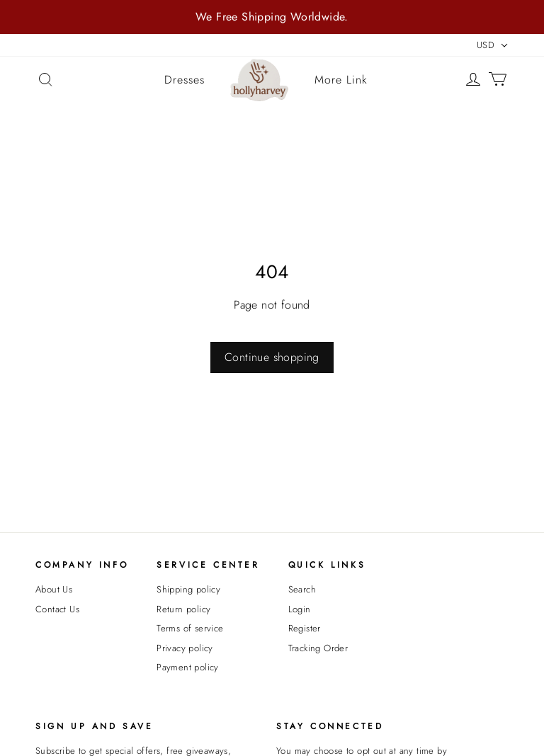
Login (300, 609)
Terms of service (190, 628)
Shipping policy (188, 589)
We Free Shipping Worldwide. (272, 17)
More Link (341, 80)
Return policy (183, 609)
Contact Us (57, 609)
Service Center (208, 565)
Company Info (82, 565)
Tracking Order (318, 648)
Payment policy (188, 667)
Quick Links (327, 565)
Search (302, 589)
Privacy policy (185, 648)
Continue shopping (272, 357)
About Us (54, 589)
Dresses (185, 80)
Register (305, 628)
